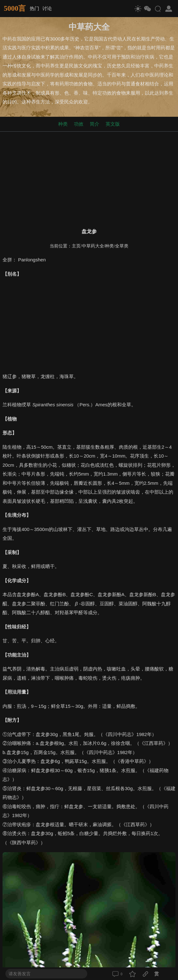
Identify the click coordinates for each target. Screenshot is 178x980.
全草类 (122, 246)
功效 (79, 124)
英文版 (113, 124)
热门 (34, 8)
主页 (76, 246)
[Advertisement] (89, 178)
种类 (63, 124)
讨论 (47, 8)
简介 (95, 124)
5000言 (15, 8)
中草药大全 (93, 246)
